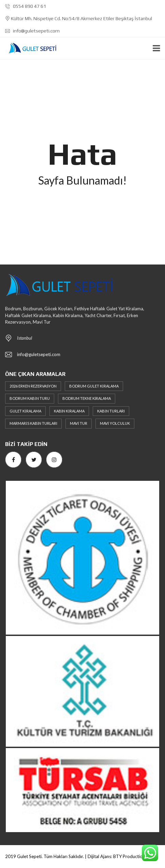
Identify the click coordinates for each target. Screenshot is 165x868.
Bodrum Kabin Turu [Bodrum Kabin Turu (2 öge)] (30, 398)
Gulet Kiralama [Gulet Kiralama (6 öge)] (25, 411)
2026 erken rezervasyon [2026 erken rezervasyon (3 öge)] (33, 386)
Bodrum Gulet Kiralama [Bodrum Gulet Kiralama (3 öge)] (94, 386)
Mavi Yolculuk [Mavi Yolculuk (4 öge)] (115, 423)
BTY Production (129, 856)
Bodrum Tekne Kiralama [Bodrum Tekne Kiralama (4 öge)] (87, 398)
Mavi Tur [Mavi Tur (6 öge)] (79, 423)
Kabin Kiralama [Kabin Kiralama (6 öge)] (69, 411)
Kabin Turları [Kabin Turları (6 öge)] (111, 411)
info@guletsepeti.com (32, 31)
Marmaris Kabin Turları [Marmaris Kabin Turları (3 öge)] (33, 423)
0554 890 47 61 (26, 6)
